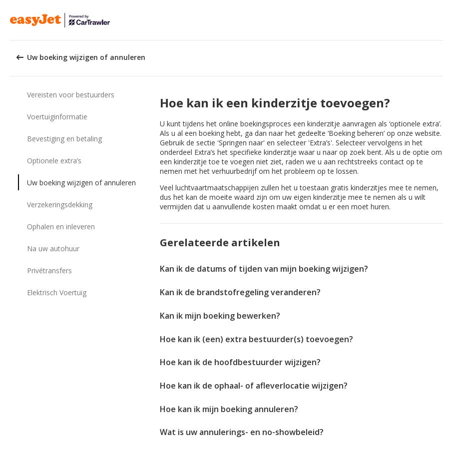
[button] (442, 20)
